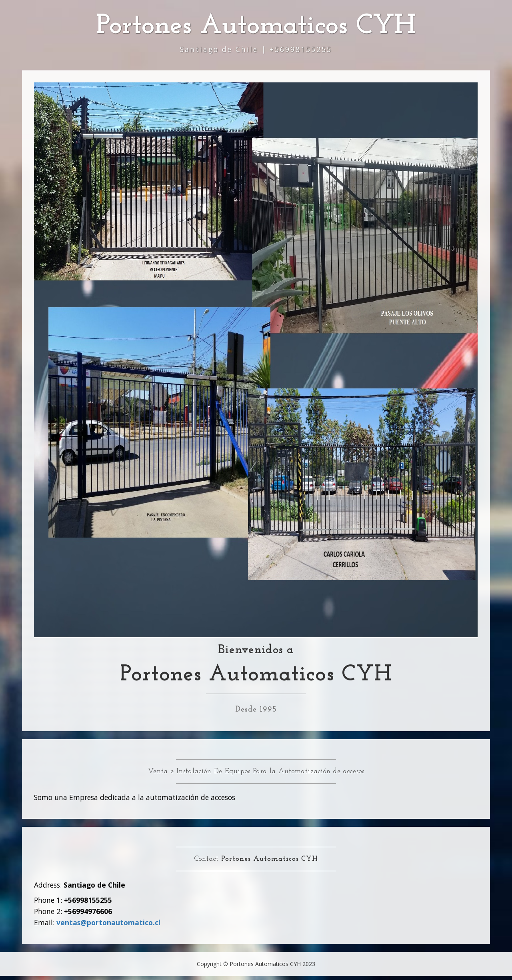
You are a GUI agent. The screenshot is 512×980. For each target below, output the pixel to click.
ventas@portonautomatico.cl (108, 922)
